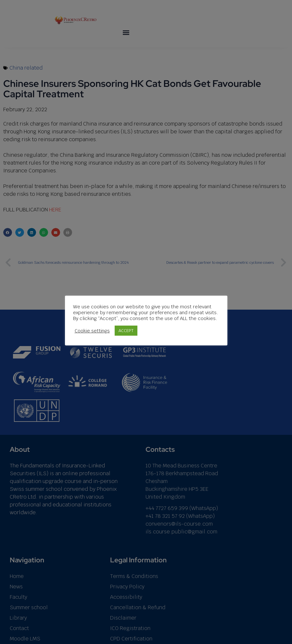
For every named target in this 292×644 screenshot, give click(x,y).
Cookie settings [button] (92, 330)
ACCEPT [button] (126, 331)
